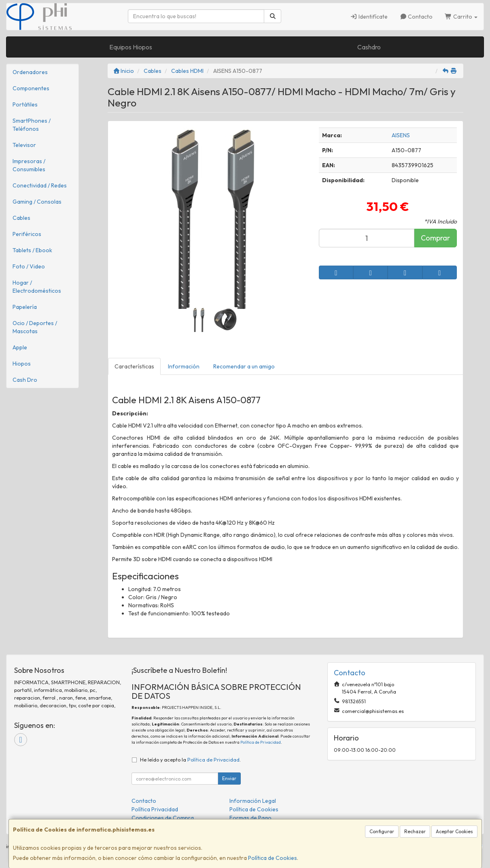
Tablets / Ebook (32, 250)
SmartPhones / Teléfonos (32, 125)
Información (184, 366)
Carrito (461, 17)
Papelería (25, 307)
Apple (20, 347)
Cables (21, 218)
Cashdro (369, 47)
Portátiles (25, 104)
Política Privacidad (155, 809)
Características (134, 366)
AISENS (401, 135)
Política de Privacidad (261, 742)
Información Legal (253, 801)
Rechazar (415, 831)
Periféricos (27, 234)
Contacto (416, 17)
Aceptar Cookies (454, 831)
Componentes (31, 88)
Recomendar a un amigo (244, 366)
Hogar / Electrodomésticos (37, 287)
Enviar (229, 778)
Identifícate (369, 17)
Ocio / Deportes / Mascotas (35, 327)
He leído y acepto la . (190, 759)
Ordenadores (30, 72)
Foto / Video (29, 266)
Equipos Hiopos (131, 47)
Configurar (382, 831)
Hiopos (22, 364)
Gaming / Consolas (37, 202)
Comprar (435, 238)
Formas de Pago (250, 818)
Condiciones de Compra (163, 818)
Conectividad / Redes (40, 185)
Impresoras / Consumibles (29, 165)
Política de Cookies (273, 858)
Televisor (24, 145)
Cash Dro (25, 380)
